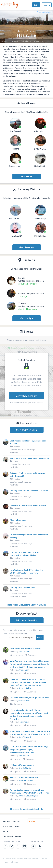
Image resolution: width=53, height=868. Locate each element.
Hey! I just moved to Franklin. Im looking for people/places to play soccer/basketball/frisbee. (29, 750)
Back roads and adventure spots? (26, 649)
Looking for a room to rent (22, 587)
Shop (6, 831)
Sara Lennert (24, 651)
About (6, 821)
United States (26, 31)
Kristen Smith (25, 688)
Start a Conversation (26, 430)
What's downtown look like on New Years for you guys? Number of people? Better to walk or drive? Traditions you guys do (30, 664)
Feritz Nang (24, 722)
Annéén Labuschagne (28, 796)
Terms (44, 858)
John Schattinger (26, 780)
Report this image (44, 12)
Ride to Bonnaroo (18, 520)
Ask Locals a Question (26, 620)
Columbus (39, 41)
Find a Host (26, 176)
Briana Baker (24, 701)
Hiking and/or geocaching (22, 765)
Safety (17, 821)
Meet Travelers (26, 247)
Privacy (6, 862)
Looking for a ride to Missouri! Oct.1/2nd (29, 491)
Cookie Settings (12, 836)
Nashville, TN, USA (18, 596)
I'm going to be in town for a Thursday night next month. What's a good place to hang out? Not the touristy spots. (29, 682)
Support (8, 826)
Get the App (27, 318)
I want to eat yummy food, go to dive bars (29, 698)
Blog (18, 826)
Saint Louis (26, 41)
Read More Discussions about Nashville (27, 605)
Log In (47, 5)
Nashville (14, 452)
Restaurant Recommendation (24, 777)
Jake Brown (24, 755)
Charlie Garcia (25, 768)
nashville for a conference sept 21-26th (28, 505)
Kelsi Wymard (25, 737)
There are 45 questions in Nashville (27, 809)
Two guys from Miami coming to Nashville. (30, 458)
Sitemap (14, 862)
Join (36, 5)
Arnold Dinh (24, 670)
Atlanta (15, 41)
